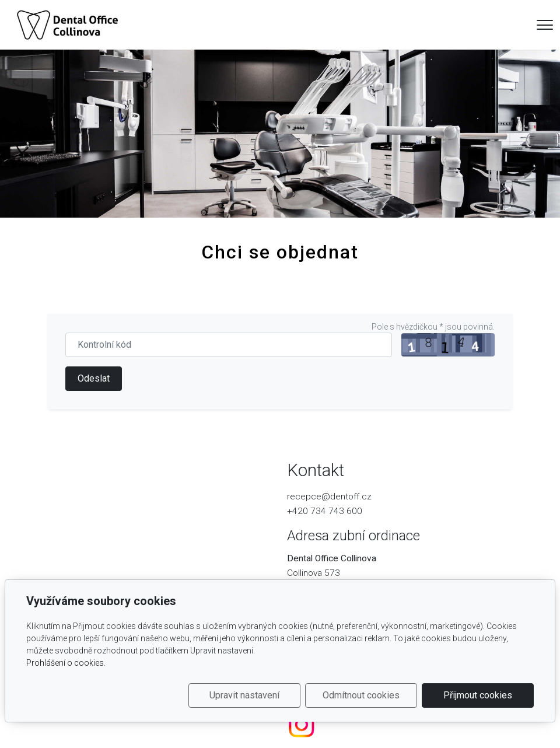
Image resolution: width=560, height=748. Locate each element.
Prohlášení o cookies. (66, 663)
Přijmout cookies (478, 695)
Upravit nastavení (244, 695)
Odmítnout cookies (361, 695)
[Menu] (545, 25)
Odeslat (94, 378)
